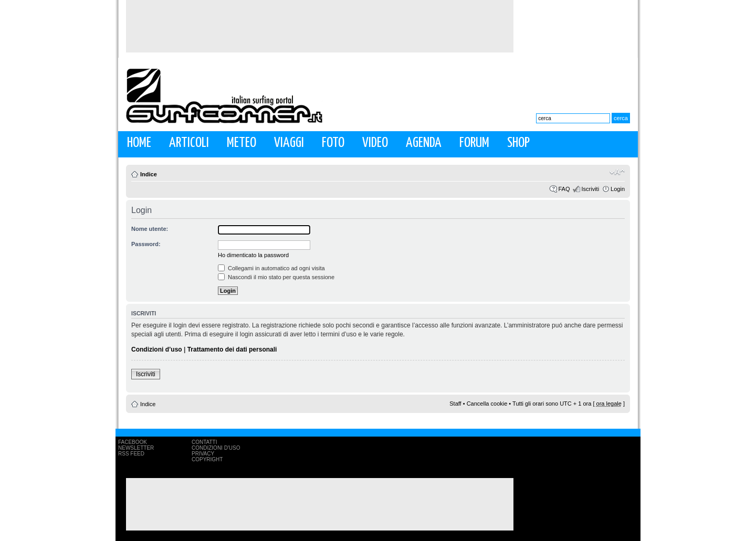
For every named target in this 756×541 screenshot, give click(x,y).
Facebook (133, 442)
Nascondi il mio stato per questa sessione (276, 277)
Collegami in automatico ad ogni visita (271, 268)
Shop (518, 143)
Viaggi (289, 143)
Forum (474, 143)
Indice (149, 174)
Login (618, 189)
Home (139, 143)
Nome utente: (150, 229)
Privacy (203, 454)
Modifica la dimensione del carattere (617, 172)
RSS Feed (131, 454)
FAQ (564, 189)
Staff (455, 404)
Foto (333, 143)
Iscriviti (590, 189)
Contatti (204, 442)
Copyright (207, 459)
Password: (146, 244)
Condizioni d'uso (216, 448)
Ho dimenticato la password (253, 255)
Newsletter (136, 448)
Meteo (241, 143)
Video (375, 143)
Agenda (424, 143)
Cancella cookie (487, 404)
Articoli (189, 143)
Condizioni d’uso (157, 349)
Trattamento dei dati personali (232, 349)
